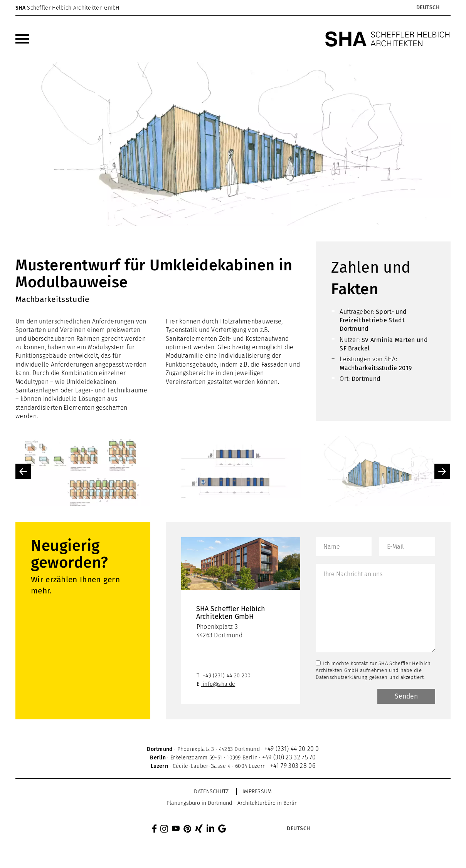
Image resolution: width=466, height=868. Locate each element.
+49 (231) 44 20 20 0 (292, 750)
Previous (23, 471)
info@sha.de (219, 685)
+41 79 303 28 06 (293, 767)
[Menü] (22, 39)
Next (442, 471)
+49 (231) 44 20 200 (227, 676)
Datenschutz (211, 792)
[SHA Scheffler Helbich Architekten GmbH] (388, 39)
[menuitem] (22, 39)
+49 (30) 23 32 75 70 (289, 758)
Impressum (257, 792)
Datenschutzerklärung (342, 677)
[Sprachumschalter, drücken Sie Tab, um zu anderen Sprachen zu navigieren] (428, 8)
